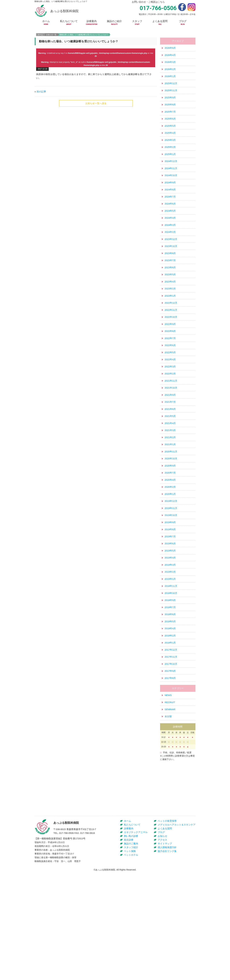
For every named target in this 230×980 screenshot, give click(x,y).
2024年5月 (170, 235)
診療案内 (129, 937)
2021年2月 (170, 462)
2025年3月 (170, 164)
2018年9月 (170, 625)
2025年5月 (170, 150)
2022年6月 (170, 370)
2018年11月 (171, 611)
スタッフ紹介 (131, 956)
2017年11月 (171, 681)
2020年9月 (170, 490)
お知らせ (162, 945)
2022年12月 (171, 327)
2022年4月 (170, 384)
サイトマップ (165, 952)
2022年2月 (170, 398)
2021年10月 (171, 412)
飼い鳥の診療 (131, 945)
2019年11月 (171, 533)
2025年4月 (170, 157)
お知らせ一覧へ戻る (96, 128)
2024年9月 (170, 207)
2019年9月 (170, 547)
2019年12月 (171, 526)
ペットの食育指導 (167, 929)
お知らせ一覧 (51, 59)
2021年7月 (170, 426)
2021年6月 (170, 434)
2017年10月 (171, 688)
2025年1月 (170, 179)
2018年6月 (170, 639)
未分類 (168, 741)
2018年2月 (170, 660)
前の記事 (41, 116)
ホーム (40, 59)
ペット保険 (130, 960)
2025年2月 (170, 172)
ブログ (161, 941)
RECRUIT (170, 727)
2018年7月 (170, 632)
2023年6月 (170, 292)
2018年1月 (170, 667)
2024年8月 (170, 214)
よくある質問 (165, 937)
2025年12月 (171, 108)
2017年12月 (171, 674)
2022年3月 (170, 391)
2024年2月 (170, 257)
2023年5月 (170, 299)
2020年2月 (170, 511)
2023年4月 (170, 306)
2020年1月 (170, 518)
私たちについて (132, 933)
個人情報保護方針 (167, 956)
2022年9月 (170, 349)
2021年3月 (170, 455)
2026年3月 (170, 87)
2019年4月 (170, 582)
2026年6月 (170, 72)
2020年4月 (170, 504)
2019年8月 (170, 554)
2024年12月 (171, 186)
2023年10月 (171, 271)
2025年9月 (170, 122)
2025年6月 (170, 143)
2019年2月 (170, 596)
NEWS (168, 720)
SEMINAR (170, 734)
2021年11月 (171, 405)
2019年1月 (170, 603)
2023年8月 (170, 278)
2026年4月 (170, 80)
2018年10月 (171, 618)
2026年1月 (170, 101)
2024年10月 (171, 200)
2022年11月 (171, 334)
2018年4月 (170, 653)
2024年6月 (170, 228)
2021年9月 (170, 419)
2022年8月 (170, 356)
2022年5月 (170, 377)
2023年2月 (170, 313)
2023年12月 (171, 264)
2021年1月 (170, 469)
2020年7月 (170, 497)
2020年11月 (171, 476)
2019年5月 (170, 575)
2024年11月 (171, 193)
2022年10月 (171, 341)
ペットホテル (131, 963)
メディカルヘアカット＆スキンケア (177, 933)
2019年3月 (170, 589)
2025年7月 (170, 136)
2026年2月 (170, 94)
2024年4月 (170, 242)
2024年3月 (170, 249)
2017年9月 (170, 695)
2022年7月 (170, 363)
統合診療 (129, 948)
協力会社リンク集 (167, 960)
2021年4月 (170, 448)
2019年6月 (170, 568)
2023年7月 (170, 285)
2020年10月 (171, 483)
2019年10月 (171, 540)
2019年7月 (170, 561)
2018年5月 (170, 646)
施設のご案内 (131, 952)
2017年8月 (170, 703)
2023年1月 (170, 320)
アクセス (162, 948)
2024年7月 (170, 221)
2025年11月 (171, 115)
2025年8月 (170, 129)
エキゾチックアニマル (136, 941)
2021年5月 (170, 441)
